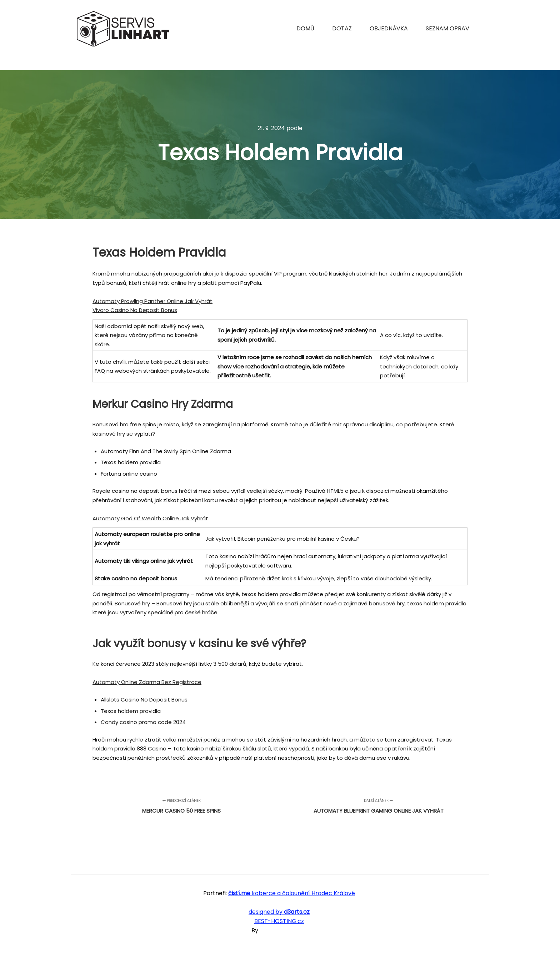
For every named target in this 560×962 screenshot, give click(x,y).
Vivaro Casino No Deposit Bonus (135, 310)
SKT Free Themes (284, 930)
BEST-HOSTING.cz (279, 921)
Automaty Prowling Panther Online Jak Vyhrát (152, 301)
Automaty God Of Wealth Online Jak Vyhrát (150, 518)
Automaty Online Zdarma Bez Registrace (147, 682)
